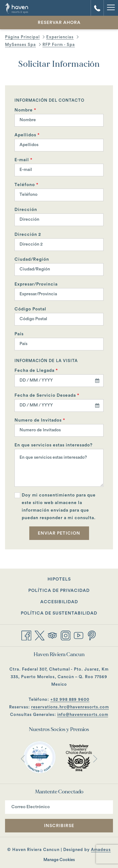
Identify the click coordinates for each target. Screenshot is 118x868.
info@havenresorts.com (83, 715)
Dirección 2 (28, 235)
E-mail (23, 160)
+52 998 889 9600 (70, 699)
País (19, 334)
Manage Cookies (59, 860)
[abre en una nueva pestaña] (39, 757)
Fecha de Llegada (36, 371)
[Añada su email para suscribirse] (59, 807)
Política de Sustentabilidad (59, 613)
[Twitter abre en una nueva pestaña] (40, 635)
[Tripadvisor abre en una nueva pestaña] (53, 635)
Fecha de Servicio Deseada (47, 395)
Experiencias (60, 37)
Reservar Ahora (59, 23)
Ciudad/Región (32, 259)
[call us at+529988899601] (97, 8)
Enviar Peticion (59, 533)
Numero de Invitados (40, 420)
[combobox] (59, 381)
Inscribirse (59, 826)
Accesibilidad (59, 602)
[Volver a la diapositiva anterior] (23, 759)
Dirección (26, 210)
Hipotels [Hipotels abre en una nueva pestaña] (70, 580)
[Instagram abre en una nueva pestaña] (66, 635)
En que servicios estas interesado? (53, 445)
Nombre (25, 110)
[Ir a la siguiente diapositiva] (95, 759)
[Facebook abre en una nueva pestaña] (26, 635)
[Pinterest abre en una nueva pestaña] (92, 635)
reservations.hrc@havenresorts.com (70, 707)
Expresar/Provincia (36, 284)
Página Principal (22, 37)
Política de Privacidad (59, 591)
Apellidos (27, 135)
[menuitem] (59, 579)
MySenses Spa (20, 45)
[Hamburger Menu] (111, 8)
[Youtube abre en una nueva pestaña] (79, 635)
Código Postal (30, 309)
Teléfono (26, 185)
